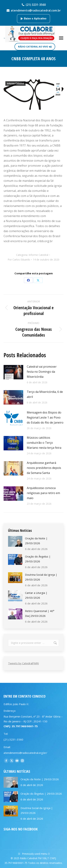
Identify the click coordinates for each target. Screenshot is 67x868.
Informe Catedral (15, 84)
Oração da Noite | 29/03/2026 (36, 541)
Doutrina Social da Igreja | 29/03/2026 (41, 577)
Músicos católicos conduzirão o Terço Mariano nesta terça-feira (44, 443)
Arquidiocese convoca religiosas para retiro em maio (43, 493)
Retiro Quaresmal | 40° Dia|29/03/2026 (40, 613)
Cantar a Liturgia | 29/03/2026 (36, 595)
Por (19, 260)
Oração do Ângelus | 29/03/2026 (38, 559)
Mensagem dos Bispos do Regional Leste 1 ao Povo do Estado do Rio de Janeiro (45, 417)
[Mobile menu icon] (61, 38)
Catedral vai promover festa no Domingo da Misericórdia (42, 372)
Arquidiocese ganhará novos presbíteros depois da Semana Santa (44, 468)
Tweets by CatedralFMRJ (23, 663)
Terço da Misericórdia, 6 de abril (45, 394)
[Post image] (13, 372)
